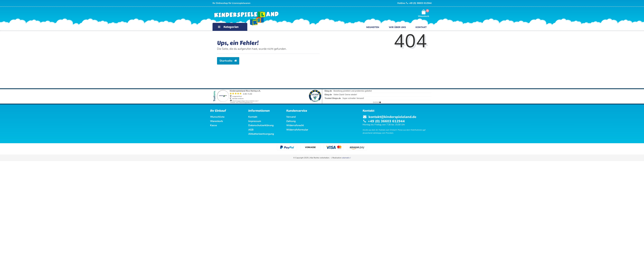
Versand (291, 117)
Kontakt (421, 27)
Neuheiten (373, 27)
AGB (251, 130)
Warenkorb (216, 121)
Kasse (213, 125)
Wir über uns (397, 27)
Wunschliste (217, 117)
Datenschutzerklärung (261, 125)
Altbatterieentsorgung (261, 134)
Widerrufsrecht (295, 125)
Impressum (255, 121)
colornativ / (346, 158)
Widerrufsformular (297, 130)
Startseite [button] (228, 61)
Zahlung (291, 121)
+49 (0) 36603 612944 (419, 3)
